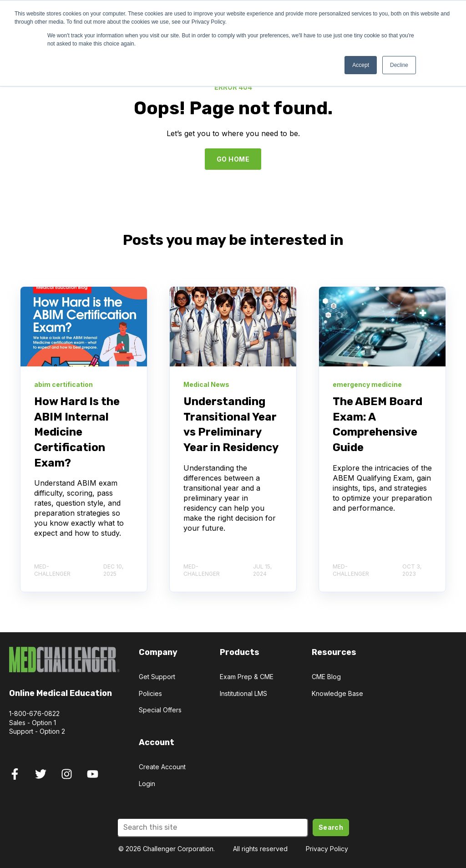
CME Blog (326, 677)
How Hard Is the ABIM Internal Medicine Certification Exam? (77, 432)
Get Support (157, 677)
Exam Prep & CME (247, 677)
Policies (150, 693)
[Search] (213, 827)
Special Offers (160, 710)
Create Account (162, 767)
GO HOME (233, 159)
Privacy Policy (327, 849)
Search (331, 827)
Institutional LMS (243, 693)
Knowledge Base (337, 693)
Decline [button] (399, 65)
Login (147, 784)
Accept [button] (361, 65)
